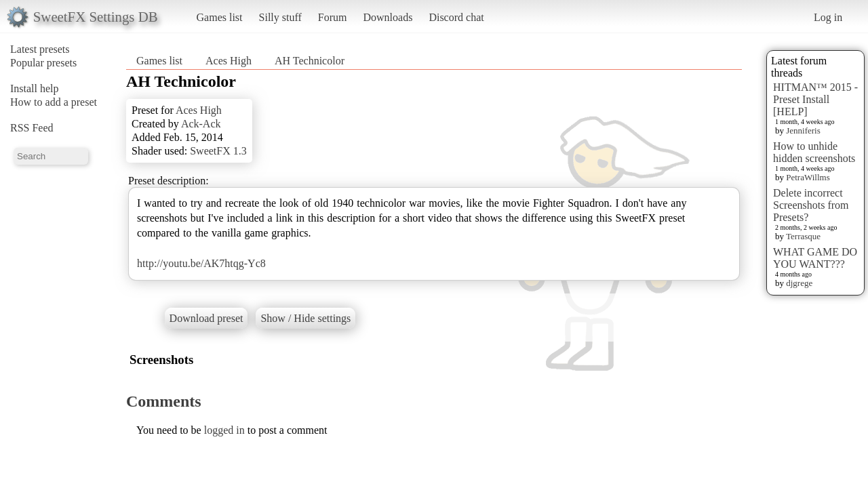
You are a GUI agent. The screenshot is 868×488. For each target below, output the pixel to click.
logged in (224, 430)
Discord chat (456, 17)
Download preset (206, 318)
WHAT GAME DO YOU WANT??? (815, 258)
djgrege (799, 283)
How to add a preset (54, 102)
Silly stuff (280, 17)
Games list (220, 17)
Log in (828, 17)
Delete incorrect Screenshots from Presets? (811, 205)
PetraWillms (808, 177)
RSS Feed (32, 128)
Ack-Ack (201, 124)
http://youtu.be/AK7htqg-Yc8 (201, 263)
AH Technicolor (310, 61)
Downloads (388, 17)
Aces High (229, 61)
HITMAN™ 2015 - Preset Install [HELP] (815, 99)
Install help (35, 88)
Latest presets (40, 49)
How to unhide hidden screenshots (814, 152)
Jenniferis (803, 130)
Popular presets (43, 63)
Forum (333, 17)
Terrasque (803, 236)
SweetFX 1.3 (218, 151)
